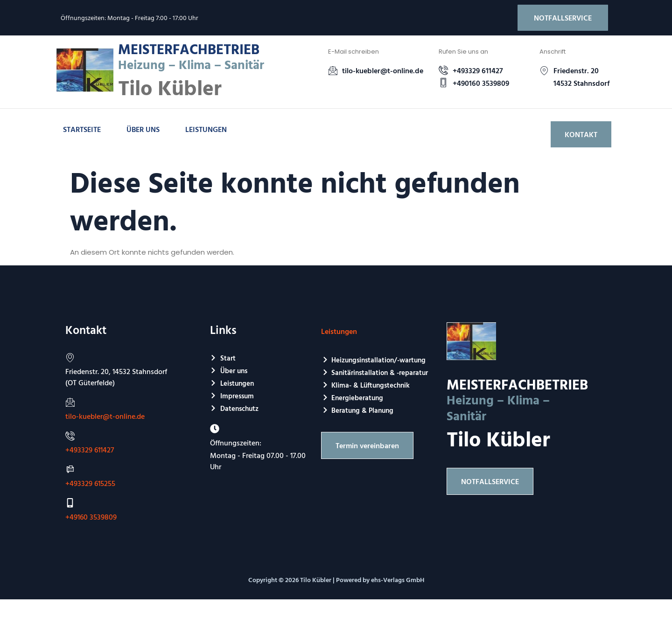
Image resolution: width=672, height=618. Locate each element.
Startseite (82, 129)
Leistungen (206, 129)
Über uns (143, 129)
